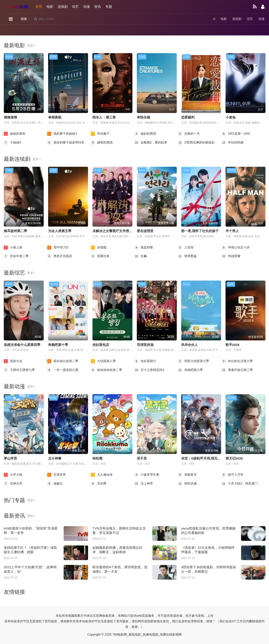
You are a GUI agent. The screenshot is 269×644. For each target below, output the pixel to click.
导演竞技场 (145, 345)
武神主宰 (13, 484)
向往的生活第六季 (237, 361)
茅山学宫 (10, 458)
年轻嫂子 (100, 134)
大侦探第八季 (103, 361)
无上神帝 (144, 484)
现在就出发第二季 (63, 361)
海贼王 (55, 484)
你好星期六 (145, 361)
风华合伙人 (189, 345)
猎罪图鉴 (187, 256)
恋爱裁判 (188, 117)
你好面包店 (101, 345)
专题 (109, 7)
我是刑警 (144, 248)
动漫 (86, 7)
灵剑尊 (99, 484)
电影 (50, 7)
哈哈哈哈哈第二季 (106, 370)
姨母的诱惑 (102, 143)
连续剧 (63, 7)
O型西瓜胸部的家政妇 (196, 143)
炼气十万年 (233, 475)
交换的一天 (189, 134)
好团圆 (99, 248)
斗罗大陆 (13, 475)
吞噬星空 (187, 475)
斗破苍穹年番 (147, 475)
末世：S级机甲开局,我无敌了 (203, 458)
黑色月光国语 (60, 256)
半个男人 (232, 231)
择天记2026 (234, 458)
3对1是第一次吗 (236, 134)
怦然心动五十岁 (236, 248)
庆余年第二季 (16, 256)
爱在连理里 (145, 231)
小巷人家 (13, 248)
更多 (31, 45)
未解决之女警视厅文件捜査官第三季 (119, 231)
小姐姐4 (12, 143)
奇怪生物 (143, 117)
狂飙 (141, 256)
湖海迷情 (10, 117)
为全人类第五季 (60, 231)
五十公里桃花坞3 (149, 370)
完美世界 (57, 475)
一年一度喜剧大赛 (63, 370)
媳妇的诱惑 (145, 134)
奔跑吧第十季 (58, 345)
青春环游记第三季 (237, 370)
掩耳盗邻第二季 (15, 231)
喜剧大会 (13, 361)
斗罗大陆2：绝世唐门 (240, 484)
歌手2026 (233, 345)
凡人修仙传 (102, 475)
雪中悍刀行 (58, 248)
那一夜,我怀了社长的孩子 (200, 231)
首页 (39, 7)
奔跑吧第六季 (190, 370)
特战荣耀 (231, 256)
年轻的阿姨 (233, 143)
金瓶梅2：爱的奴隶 (151, 143)
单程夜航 (55, 117)
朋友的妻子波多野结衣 (66, 143)
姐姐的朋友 (15, 134)
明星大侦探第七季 (194, 361)
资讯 (98, 7)
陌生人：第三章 (104, 117)
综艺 (75, 7)
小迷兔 (231, 117)
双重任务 (100, 256)
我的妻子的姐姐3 (62, 134)
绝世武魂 (187, 484)
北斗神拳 (55, 458)
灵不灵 (142, 458)
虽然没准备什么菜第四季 (22, 345)
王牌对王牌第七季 (19, 370)
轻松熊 (97, 458)
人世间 (186, 248)
